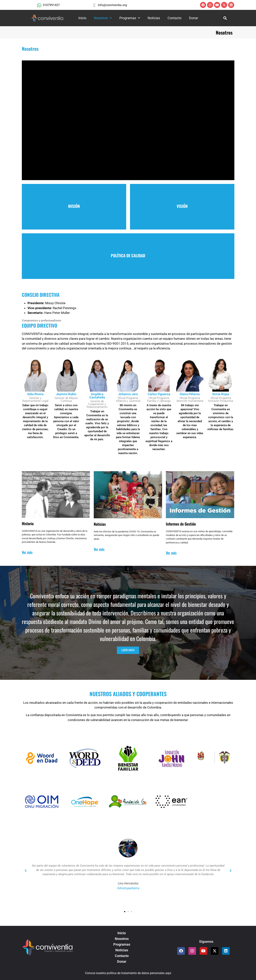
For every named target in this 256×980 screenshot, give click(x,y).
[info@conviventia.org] (94, 5)
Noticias (154, 18)
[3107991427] (39, 5)
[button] (225, 18)
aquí (168, 973)
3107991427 (51, 5)
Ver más (27, 552)
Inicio (82, 18)
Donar (194, 18)
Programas (130, 18)
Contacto (174, 18)
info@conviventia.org (112, 5)
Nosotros (103, 18)
